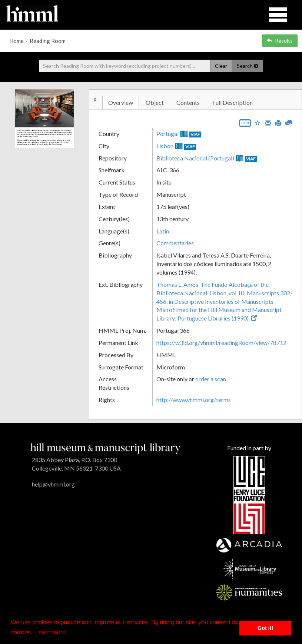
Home (16, 41)
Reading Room (48, 41)
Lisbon (165, 146)
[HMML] (105, 447)
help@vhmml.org (53, 484)
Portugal (167, 134)
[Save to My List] (258, 122)
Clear (221, 66)
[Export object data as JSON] (245, 125)
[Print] (278, 122)
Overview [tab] (121, 102)
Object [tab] (155, 102)
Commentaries (175, 243)
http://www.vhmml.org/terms (194, 400)
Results (280, 41)
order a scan (211, 379)
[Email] (268, 122)
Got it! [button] (265, 628)
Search (248, 66)
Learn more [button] (50, 632)
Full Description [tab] (233, 102)
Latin (163, 231)
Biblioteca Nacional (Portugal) (195, 158)
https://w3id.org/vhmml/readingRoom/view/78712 (221, 343)
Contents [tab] (188, 102)
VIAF (195, 134)
